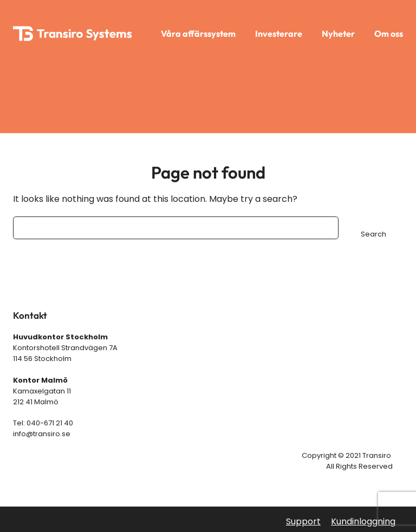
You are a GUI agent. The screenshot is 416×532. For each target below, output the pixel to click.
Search (373, 234)
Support (303, 521)
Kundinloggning (363, 521)
